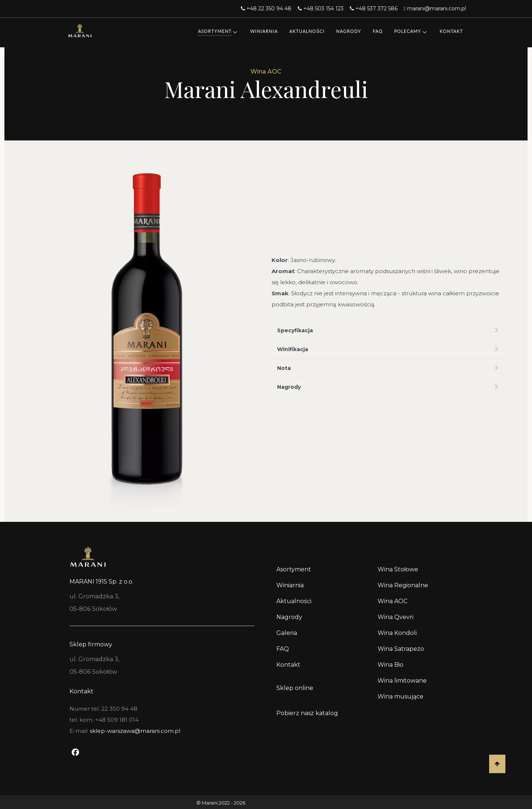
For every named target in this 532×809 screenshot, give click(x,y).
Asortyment (294, 569)
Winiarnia (290, 585)
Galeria (287, 633)
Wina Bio (391, 665)
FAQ (283, 649)
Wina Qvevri (395, 617)
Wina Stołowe (398, 569)
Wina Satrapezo (401, 649)
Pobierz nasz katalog (307, 713)
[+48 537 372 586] (375, 9)
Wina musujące (400, 696)
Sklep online (295, 688)
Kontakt (288, 665)
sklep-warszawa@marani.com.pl (135, 731)
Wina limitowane (402, 681)
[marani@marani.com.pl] (435, 9)
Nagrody (289, 617)
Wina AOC (393, 601)
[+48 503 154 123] (322, 9)
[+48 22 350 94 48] (267, 9)
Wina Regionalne (403, 585)
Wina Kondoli (397, 633)
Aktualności (294, 601)
